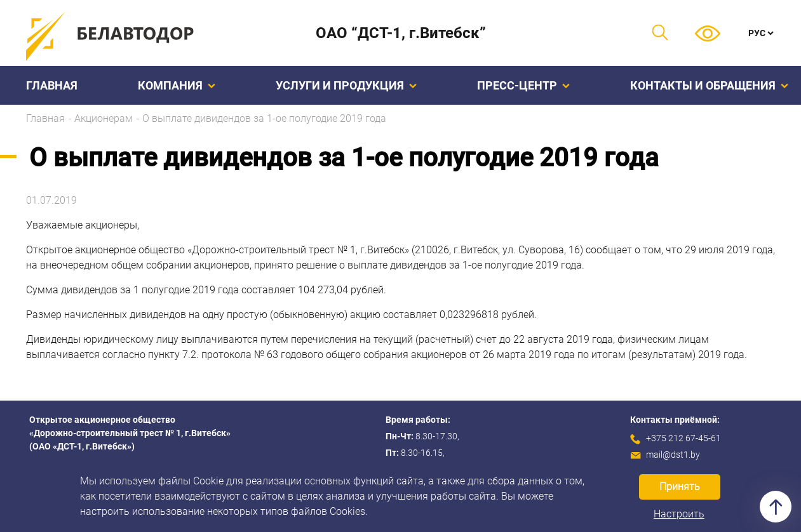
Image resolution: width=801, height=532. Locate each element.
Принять (680, 487)
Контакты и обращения (709, 85)
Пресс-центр (523, 85)
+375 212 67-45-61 (683, 438)
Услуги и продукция (346, 85)
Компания (177, 85)
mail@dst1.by (673, 455)
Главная (52, 85)
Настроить (679, 514)
